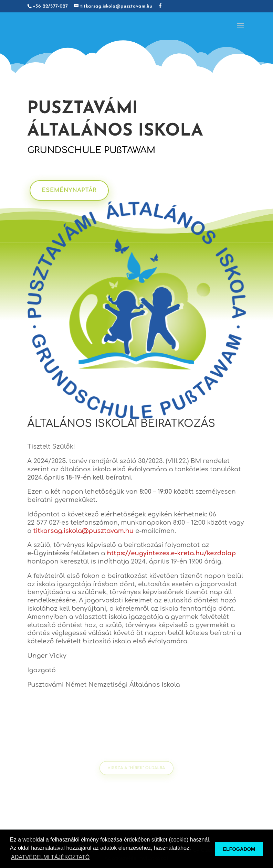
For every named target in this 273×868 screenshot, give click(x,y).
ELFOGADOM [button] (239, 849)
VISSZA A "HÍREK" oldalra (137, 768)
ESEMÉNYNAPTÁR (73, 190)
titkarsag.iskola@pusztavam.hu (83, 531)
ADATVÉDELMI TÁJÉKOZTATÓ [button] (50, 857)
